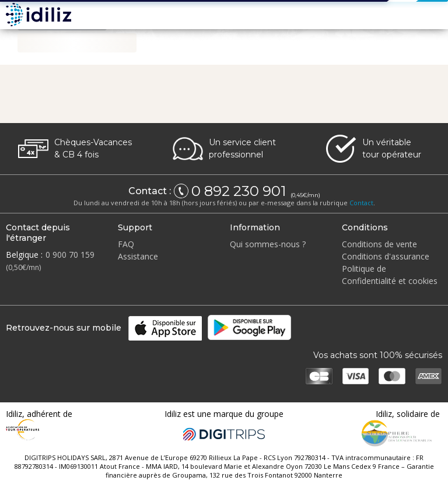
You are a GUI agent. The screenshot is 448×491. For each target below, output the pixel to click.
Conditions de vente (379, 244)
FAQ (126, 244)
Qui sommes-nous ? (268, 244)
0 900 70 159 (70, 255)
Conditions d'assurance (386, 256)
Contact (361, 203)
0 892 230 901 (240, 191)
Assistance (138, 256)
